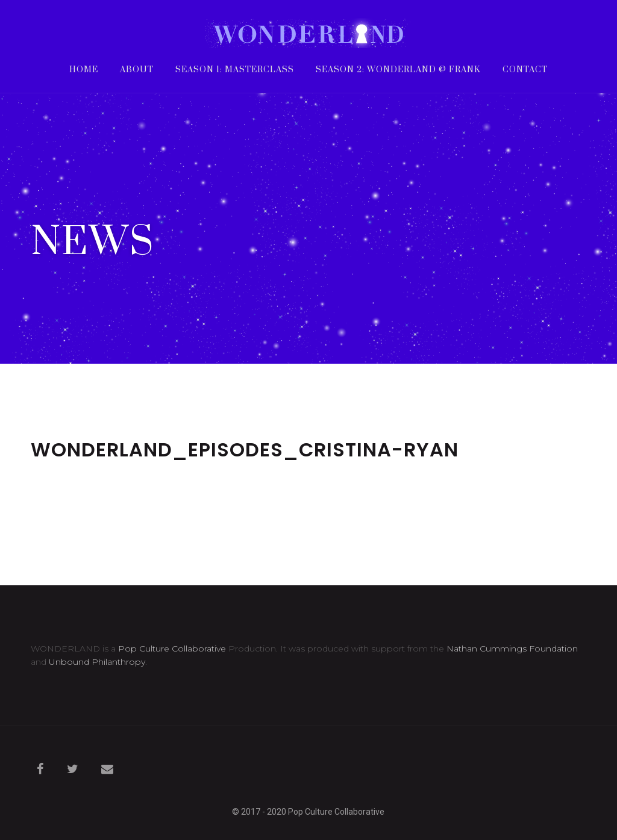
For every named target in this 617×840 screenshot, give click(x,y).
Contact (525, 71)
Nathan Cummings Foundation (512, 649)
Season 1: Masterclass (235, 71)
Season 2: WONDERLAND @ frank (398, 71)
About (137, 71)
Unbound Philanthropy (97, 662)
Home (84, 71)
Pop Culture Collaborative (172, 649)
